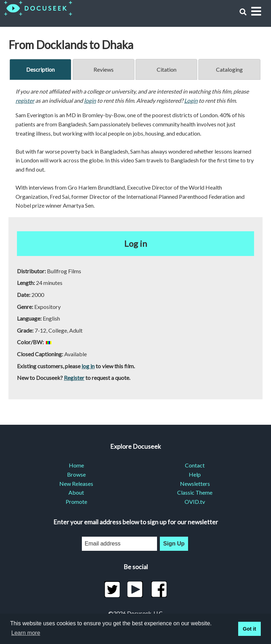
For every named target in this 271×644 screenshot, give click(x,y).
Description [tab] (40, 69)
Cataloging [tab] (229, 69)
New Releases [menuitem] (76, 484)
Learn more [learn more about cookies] (26, 633)
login (90, 100)
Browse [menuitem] (76, 474)
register (25, 100)
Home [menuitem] (76, 465)
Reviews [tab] (104, 69)
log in (88, 366)
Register (74, 378)
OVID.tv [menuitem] (195, 502)
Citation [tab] (167, 69)
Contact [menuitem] (195, 465)
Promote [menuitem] (76, 502)
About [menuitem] (76, 492)
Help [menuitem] (195, 474)
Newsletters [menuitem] (195, 484)
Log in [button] (136, 243)
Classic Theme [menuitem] (195, 492)
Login (191, 100)
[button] (243, 12)
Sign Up (174, 544)
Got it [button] (249, 629)
